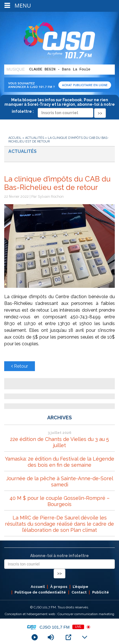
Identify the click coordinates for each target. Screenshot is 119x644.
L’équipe (80, 587)
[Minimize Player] (85, 637)
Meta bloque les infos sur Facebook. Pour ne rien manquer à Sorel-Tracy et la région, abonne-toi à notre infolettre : (60, 106)
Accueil (15, 138)
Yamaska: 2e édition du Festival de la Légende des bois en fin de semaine (60, 462)
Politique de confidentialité (40, 592)
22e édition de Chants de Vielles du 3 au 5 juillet (59, 442)
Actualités (35, 138)
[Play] (35, 637)
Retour (20, 366)
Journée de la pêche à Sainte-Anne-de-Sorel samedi (60, 481)
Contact (79, 592)
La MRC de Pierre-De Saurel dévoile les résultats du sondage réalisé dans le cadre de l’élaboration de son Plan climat (59, 524)
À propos (59, 587)
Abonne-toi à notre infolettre (59, 556)
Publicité (101, 592)
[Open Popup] (68, 637)
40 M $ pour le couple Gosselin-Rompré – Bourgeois (59, 501)
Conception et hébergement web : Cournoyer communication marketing (59, 614)
